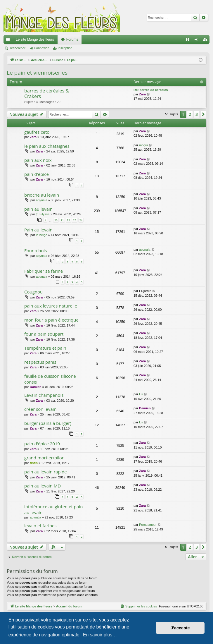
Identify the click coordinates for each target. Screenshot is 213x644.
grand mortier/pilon (44, 458)
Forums (72, 40)
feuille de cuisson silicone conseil (50, 379)
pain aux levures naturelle (51, 306)
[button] (203, 114)
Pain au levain (38, 230)
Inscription (65, 48)
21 (62, 220)
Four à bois (35, 250)
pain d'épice (37, 174)
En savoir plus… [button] (100, 635)
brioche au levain (42, 195)
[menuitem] (188, 40)
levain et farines (40, 525)
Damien (36, 387)
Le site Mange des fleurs (35, 40)
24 (81, 220)
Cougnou (33, 292)
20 (56, 220)
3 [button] (197, 114)
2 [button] (190, 114)
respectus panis (40, 362)
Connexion (42, 48)
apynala (42, 200)
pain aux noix (38, 160)
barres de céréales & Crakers (47, 93)
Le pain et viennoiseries (37, 73)
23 (75, 220)
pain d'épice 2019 (42, 444)
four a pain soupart (44, 334)
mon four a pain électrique (51, 320)
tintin (34, 463)
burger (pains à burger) (48, 423)
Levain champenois (44, 395)
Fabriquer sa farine (44, 271)
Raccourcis (9, 41)
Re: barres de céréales (151, 90)
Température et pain (45, 348)
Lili (141, 394)
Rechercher (17, 48)
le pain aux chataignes (47, 146)
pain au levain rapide (46, 472)
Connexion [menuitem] (198, 41)
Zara (142, 94)
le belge (42, 235)
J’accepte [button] (180, 628)
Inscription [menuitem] (206, 41)
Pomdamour (148, 525)
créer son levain (40, 409)
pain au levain (38, 209)
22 (68, 220)
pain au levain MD (43, 486)
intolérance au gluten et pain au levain (53, 509)
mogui (143, 145)
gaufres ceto (37, 132)
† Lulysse (43, 214)
